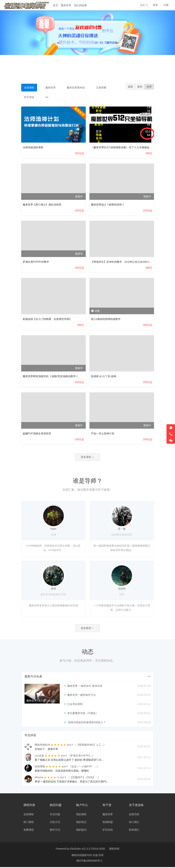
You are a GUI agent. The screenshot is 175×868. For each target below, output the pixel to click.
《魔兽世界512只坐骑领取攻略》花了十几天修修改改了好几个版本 (129, 147)
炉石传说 (29, 97)
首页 (55, 5)
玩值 (96, 856)
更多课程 (88, 457)
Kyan (53, 529)
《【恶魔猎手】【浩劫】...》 (84, 778)
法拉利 (122, 589)
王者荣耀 (101, 88)
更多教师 (88, 629)
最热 (139, 87)
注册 (166, 5)
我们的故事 (81, 5)
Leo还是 (39, 757)
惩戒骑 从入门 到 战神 (104, 376)
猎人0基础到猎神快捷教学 (106, 319)
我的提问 (81, 831)
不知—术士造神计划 (103, 433)
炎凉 (53, 589)
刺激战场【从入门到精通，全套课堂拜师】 (47, 319)
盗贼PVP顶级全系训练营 (37, 433)
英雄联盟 (108, 823)
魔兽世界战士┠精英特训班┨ (108, 205)
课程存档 (114, 850)
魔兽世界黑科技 (76, 88)
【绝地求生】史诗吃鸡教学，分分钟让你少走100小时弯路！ (125, 262)
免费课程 (29, 831)
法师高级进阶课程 (33, 147)
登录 (155, 5)
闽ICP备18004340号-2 (89, 862)
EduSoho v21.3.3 (80, 850)
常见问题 (55, 815)
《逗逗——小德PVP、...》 (84, 767)
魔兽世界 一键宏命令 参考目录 (85, 687)
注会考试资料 (75, 705)
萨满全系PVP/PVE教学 (36, 262)
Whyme (39, 778)
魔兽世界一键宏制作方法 (82, 696)
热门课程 (29, 823)
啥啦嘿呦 (40, 767)
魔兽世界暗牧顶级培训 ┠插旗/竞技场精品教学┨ (51, 376)
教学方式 (55, 831)
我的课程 (81, 815)
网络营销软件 (42, 746)
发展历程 (134, 815)
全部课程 (29, 88)
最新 (129, 87)
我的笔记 (81, 823)
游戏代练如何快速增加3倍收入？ (86, 723)
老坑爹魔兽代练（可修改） (83, 714)
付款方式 (55, 823)
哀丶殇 (122, 529)
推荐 (149, 87)
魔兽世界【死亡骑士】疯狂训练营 (42, 205)
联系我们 (134, 831)
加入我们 (134, 823)
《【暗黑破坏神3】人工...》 (90, 746)
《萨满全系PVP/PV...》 (81, 757)
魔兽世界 (66, 5)
